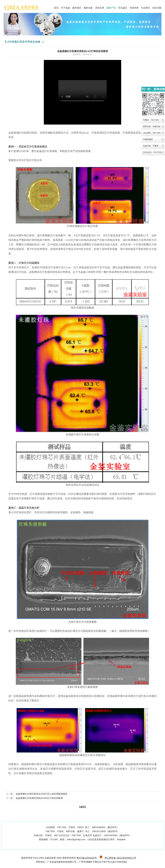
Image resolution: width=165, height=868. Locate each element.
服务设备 (88, 7)
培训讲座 (134, 7)
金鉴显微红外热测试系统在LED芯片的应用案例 (39, 798)
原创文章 (100, 7)
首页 (56, 7)
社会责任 (146, 7)
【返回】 (82, 807)
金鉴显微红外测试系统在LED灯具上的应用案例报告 (41, 794)
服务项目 (77, 7)
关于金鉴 (65, 7)
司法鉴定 (123, 7)
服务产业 (111, 7)
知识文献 (157, 7)
